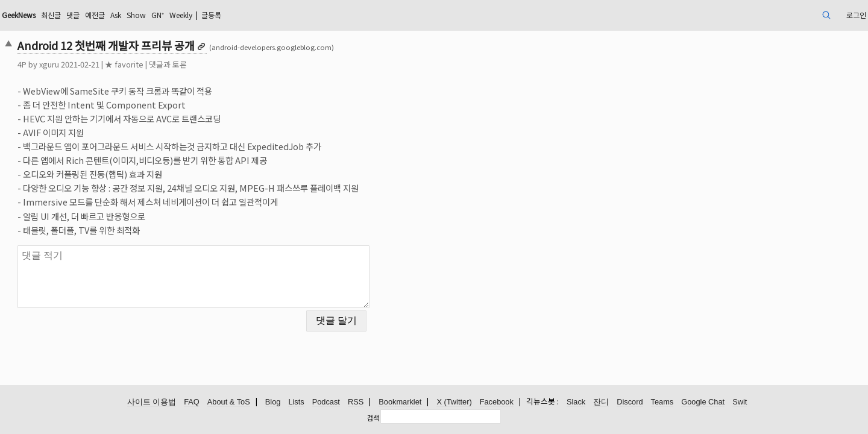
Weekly (301, 15)
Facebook (497, 402)
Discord (630, 402)
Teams (662, 402)
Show (248, 15)
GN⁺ (272, 15)
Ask (224, 15)
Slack (576, 402)
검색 (373, 418)
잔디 (601, 402)
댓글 (174, 15)
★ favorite (208, 64)
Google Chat (703, 402)
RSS (356, 402)
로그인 (768, 15)
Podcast (326, 402)
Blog (273, 402)
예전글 (199, 15)
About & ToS (229, 402)
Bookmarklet (400, 402)
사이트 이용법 (152, 402)
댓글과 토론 (252, 64)
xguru (133, 64)
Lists (296, 402)
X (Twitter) (454, 402)
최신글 (149, 15)
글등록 (338, 15)
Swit (740, 402)
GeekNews (110, 15)
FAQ (192, 402)
